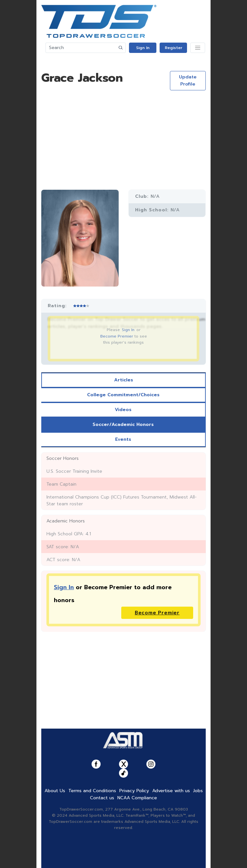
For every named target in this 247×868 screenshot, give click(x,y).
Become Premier (117, 336)
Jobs (198, 791)
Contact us (102, 798)
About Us (55, 791)
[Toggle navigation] (198, 48)
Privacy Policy (134, 791)
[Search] (81, 48)
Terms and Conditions (92, 791)
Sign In (143, 48)
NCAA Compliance (137, 798)
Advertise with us (171, 791)
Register (173, 48)
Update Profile (188, 81)
